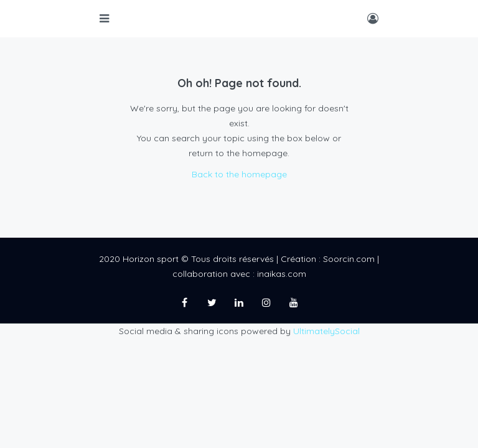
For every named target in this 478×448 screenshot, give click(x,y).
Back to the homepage (239, 174)
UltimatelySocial (326, 331)
